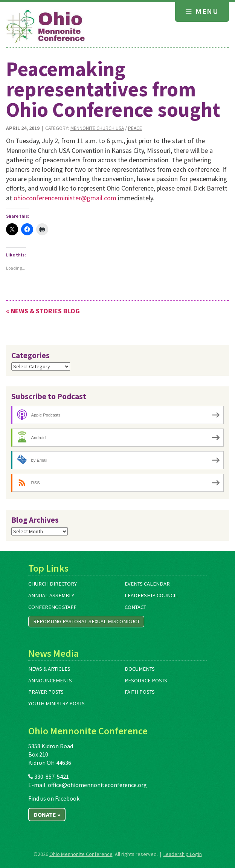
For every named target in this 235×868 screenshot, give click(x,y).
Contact (135, 607)
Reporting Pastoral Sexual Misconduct (86, 621)
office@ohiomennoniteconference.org (97, 785)
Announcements (50, 680)
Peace (135, 128)
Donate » (47, 815)
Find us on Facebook (54, 798)
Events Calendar (147, 584)
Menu (202, 11)
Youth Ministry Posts (56, 703)
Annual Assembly (51, 595)
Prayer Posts (46, 692)
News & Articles (49, 669)
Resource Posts (146, 680)
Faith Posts (140, 692)
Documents (140, 669)
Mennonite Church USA (97, 128)
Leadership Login (183, 854)
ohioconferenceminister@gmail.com (65, 198)
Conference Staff (52, 607)
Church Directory (53, 584)
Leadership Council (151, 595)
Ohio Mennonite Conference (81, 854)
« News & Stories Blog (43, 311)
